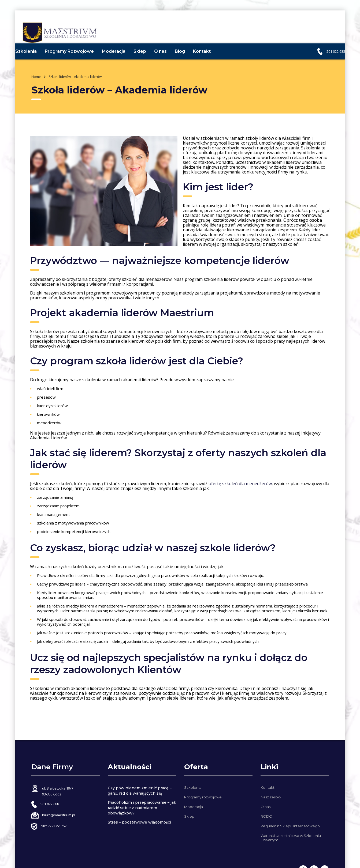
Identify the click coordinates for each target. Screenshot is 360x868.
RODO (266, 816)
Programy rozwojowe (203, 797)
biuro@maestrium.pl (59, 815)
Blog (188, 62)
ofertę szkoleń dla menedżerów (240, 494)
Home (36, 87)
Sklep (148, 62)
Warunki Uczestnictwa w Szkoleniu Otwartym (291, 838)
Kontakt (210, 62)
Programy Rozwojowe (77, 62)
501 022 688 (328, 62)
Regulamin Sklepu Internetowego (290, 826)
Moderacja (122, 62)
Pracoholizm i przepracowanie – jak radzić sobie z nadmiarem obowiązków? (142, 808)
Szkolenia (34, 62)
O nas (168, 62)
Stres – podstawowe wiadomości (139, 822)
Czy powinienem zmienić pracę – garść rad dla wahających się (140, 791)
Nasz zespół (271, 797)
